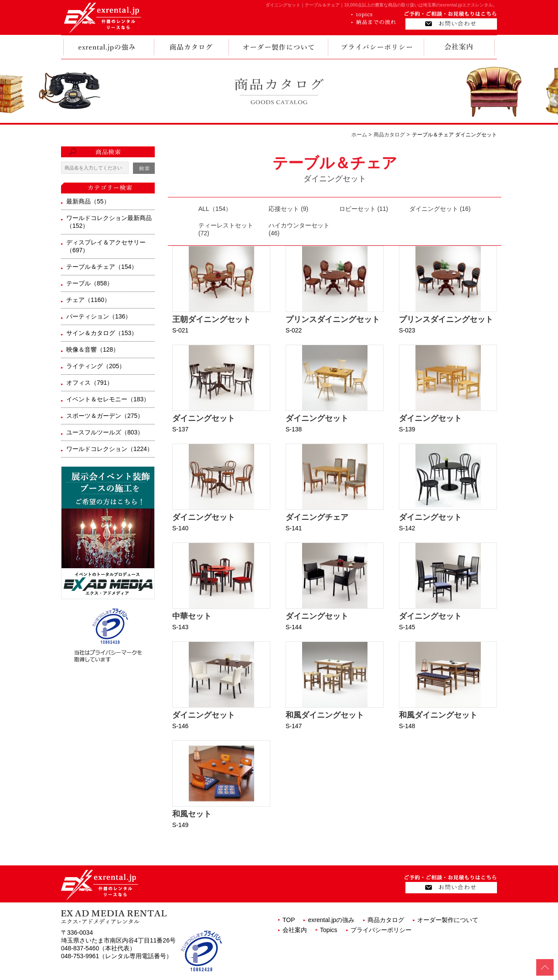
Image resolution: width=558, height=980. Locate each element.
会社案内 (295, 930)
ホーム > (361, 135)
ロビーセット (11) (364, 209)
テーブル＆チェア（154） (102, 267)
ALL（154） (215, 209)
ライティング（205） (96, 366)
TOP (289, 920)
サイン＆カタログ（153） (102, 333)
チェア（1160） (88, 300)
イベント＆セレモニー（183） (108, 399)
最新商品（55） (88, 201)
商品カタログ (386, 920)
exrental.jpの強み (331, 920)
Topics (329, 930)
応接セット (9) (288, 209)
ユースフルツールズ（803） (105, 432)
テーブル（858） (90, 283)
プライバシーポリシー (381, 930)
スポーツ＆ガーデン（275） (105, 416)
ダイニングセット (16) (440, 209)
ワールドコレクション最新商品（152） (109, 222)
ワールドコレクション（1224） (110, 449)
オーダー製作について (448, 920)
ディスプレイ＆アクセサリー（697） (106, 246)
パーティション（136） (99, 316)
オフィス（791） (90, 383)
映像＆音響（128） (93, 349)
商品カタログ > (391, 135)
